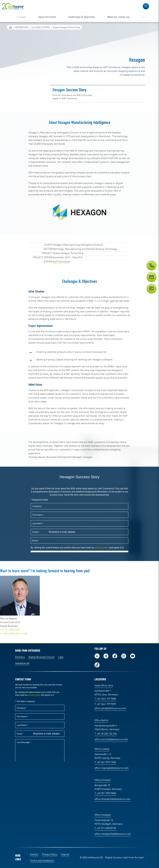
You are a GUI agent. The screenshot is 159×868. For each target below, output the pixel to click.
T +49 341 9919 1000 (105, 762)
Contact (34, 855)
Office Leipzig (102, 749)
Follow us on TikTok (97, 665)
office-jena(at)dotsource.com (110, 708)
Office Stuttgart (103, 815)
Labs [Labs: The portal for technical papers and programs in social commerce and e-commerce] (61, 657)
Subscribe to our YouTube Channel (133, 656)
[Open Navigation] (155, 6)
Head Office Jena (104, 686)
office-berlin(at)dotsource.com (111, 740)
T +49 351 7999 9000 (105, 793)
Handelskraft (22, 663)
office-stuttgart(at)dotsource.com (113, 834)
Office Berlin (101, 721)
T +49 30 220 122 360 (106, 734)
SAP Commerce (61, 262)
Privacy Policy (50, 855)
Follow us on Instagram (124, 656)
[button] (146, 6)
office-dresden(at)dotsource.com (113, 799)
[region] (79, 17)
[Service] (151, 283)
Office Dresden (103, 780)
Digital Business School (42, 657)
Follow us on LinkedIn (97, 656)
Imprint (65, 855)
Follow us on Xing (106, 656)
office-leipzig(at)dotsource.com (112, 768)
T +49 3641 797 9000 (105, 699)
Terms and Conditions (42, 861)
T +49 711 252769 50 (105, 828)
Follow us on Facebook (115, 656)
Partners (20, 657)
